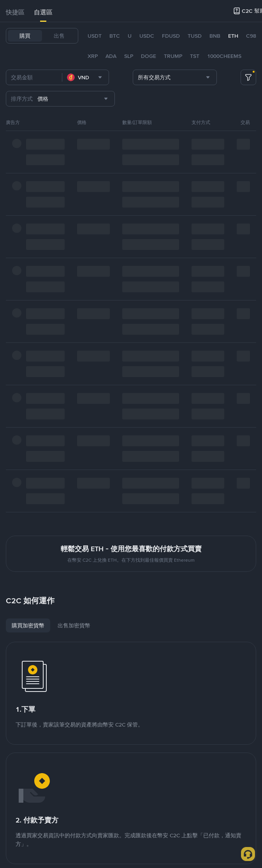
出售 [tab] (59, 36)
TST (195, 56)
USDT (95, 36)
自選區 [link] (43, 12)
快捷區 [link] (15, 12)
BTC (115, 36)
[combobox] (85, 77)
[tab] (15, 12)
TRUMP (173, 56)
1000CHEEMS (224, 56)
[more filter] (248, 77)
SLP (129, 56)
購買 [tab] (25, 36)
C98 (251, 36)
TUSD (195, 36)
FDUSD (171, 36)
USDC (147, 36)
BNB (215, 36)
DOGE (149, 56)
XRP (93, 56)
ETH (233, 36)
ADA (111, 56)
